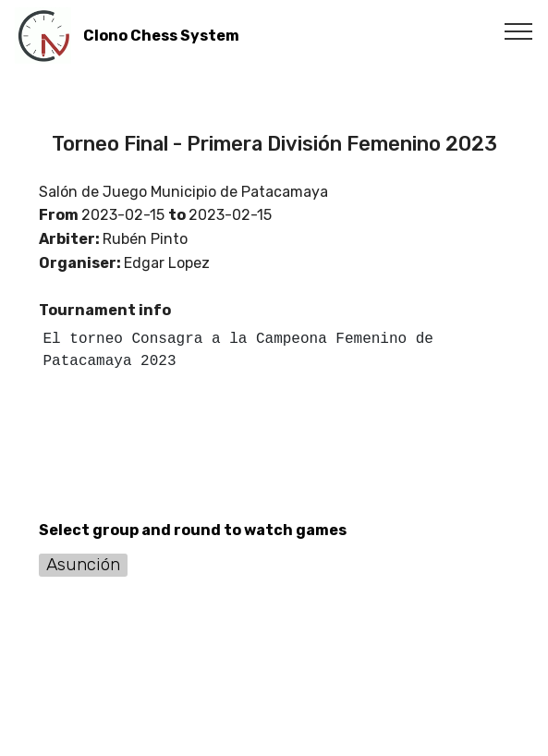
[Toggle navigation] (519, 30)
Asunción (83, 564)
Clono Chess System (161, 36)
